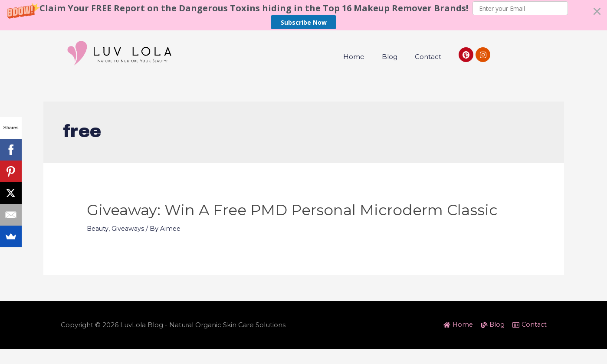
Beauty (98, 251)
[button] (303, 15)
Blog (390, 57)
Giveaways (130, 251)
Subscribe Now (304, 22)
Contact (428, 57)
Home (354, 57)
